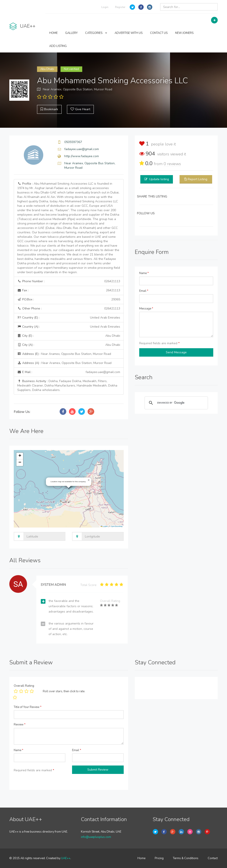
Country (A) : (69, 327)
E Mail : (69, 372)
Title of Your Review (28, 707)
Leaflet (104, 526)
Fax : (69, 290)
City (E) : (69, 336)
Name (144, 273)
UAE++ (66, 858)
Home (141, 858)
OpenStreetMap (117, 526)
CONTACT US (159, 33)
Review (20, 725)
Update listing (159, 179)
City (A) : (69, 345)
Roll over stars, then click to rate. (64, 691)
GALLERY (71, 33)
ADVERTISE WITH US (129, 33)
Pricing (159, 858)
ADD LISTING (58, 46)
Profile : (69, 228)
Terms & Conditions (186, 858)
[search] (176, 403)
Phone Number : (69, 281)
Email (144, 291)
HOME (53, 33)
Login (105, 7)
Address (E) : (64, 354)
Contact (213, 858)
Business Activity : (67, 386)
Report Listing (198, 179)
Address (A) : (64, 363)
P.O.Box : (69, 300)
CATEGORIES (96, 33)
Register (120, 7)
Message (146, 309)
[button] (89, 480)
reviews (172, 164)
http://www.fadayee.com (82, 156)
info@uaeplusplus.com (96, 837)
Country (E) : (69, 318)
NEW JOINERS (184, 33)
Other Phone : (69, 309)
